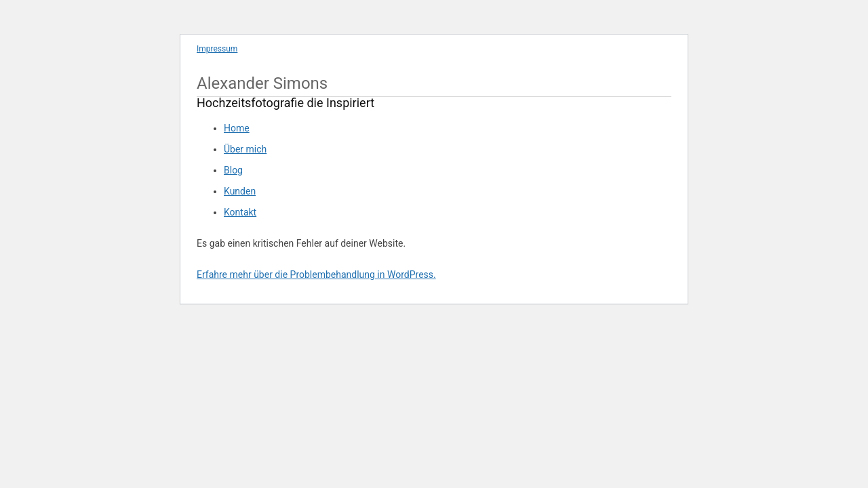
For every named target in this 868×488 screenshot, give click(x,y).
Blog (233, 170)
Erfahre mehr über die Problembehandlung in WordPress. (316, 274)
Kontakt (240, 212)
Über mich (245, 149)
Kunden (240, 191)
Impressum (217, 49)
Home (237, 128)
